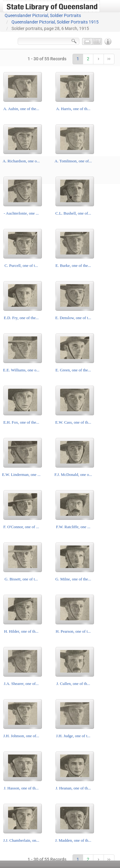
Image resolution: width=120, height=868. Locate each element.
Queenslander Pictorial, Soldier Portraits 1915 (55, 22)
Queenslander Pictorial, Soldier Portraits (43, 15)
